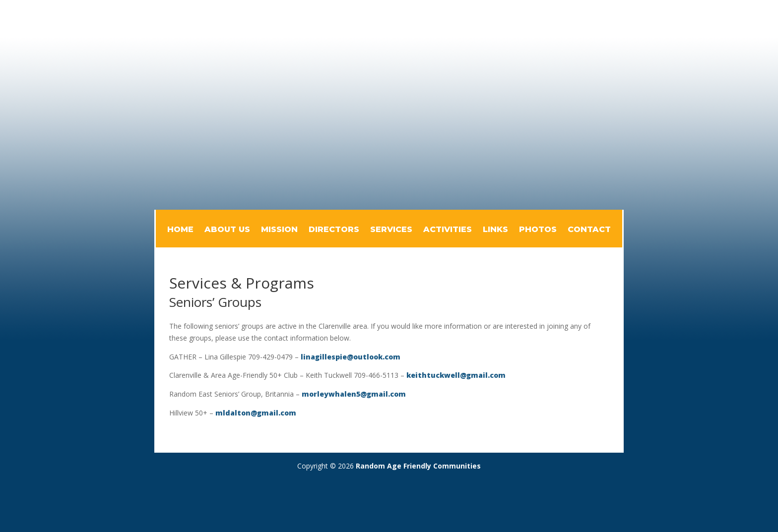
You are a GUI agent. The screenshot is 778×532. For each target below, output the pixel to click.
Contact (589, 230)
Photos (538, 230)
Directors (334, 230)
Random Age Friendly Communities (418, 466)
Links (495, 230)
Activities (448, 230)
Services (391, 230)
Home (180, 230)
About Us (227, 230)
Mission (279, 230)
